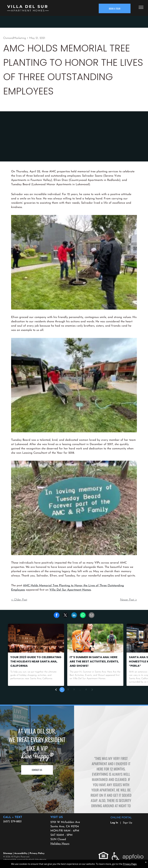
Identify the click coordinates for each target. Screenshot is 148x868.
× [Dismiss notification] (146, 862)
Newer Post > (128, 600)
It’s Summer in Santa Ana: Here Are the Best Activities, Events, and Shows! (94, 661)
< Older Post (19, 600)
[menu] (141, 7)
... (80, 690)
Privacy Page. (130, 864)
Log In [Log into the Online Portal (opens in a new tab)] (114, 823)
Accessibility (21, 853)
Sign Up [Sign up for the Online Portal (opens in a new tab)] (127, 823)
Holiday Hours (60, 844)
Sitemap (8, 853)
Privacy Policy (37, 853)
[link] (83, 615)
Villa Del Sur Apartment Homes (70, 590)
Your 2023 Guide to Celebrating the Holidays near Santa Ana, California (36, 661)
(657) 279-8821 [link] (12, 822)
